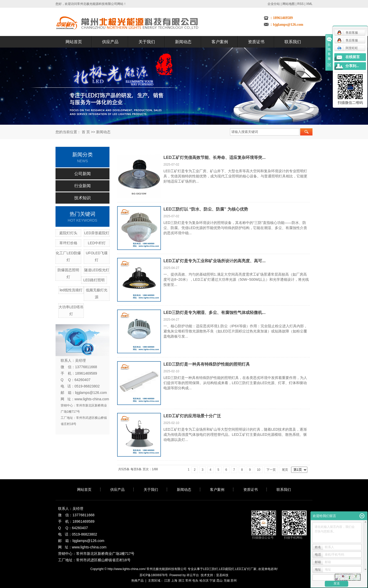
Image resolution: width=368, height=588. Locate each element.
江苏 (167, 581)
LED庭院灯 (227, 569)
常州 (188, 581)
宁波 (213, 581)
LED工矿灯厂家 (246, 569)
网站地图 (289, 4)
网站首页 (74, 42)
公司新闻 (82, 174)
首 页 (86, 132)
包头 (195, 581)
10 (259, 470)
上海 (174, 581)
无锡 (227, 581)
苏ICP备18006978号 (154, 575)
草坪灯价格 (68, 243)
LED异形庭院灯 (97, 233)
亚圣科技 (222, 575)
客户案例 (220, 42)
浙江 (181, 581)
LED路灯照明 (94, 280)
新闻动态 (183, 42)
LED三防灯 (211, 569)
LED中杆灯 (97, 243)
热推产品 (137, 581)
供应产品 (110, 42)
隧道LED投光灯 (97, 270)
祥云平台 (193, 575)
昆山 (219, 581)
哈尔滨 (204, 581)
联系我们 (293, 42)
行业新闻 (82, 186)
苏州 (234, 581)
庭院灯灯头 (68, 233)
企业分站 (274, 4)
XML (309, 4)
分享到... (352, 66)
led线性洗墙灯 (71, 290)
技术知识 (82, 198)
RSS (301, 4)
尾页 (285, 470)
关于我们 (147, 42)
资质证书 (256, 42)
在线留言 (353, 57)
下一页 (271, 470)
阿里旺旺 (348, 48)
